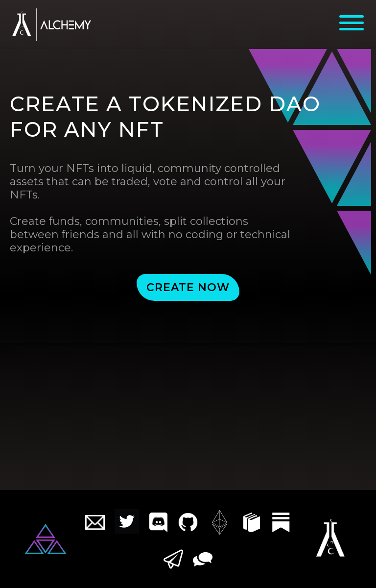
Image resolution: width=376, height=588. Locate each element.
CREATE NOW (188, 287)
